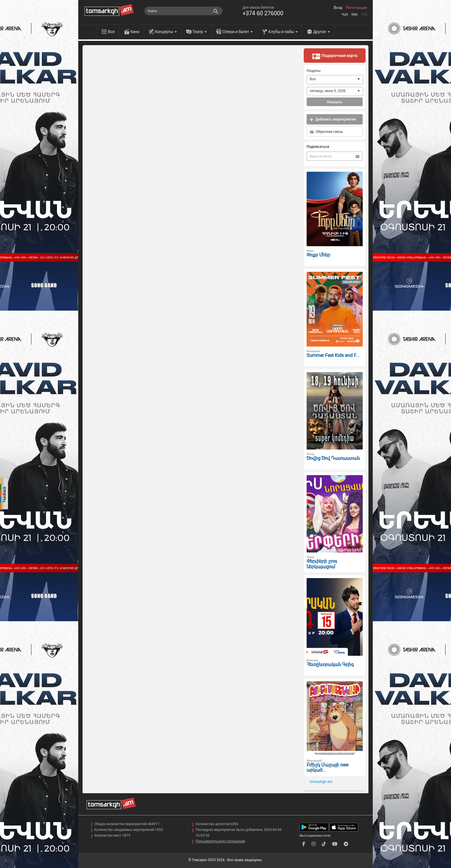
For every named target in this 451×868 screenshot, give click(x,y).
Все (111, 32)
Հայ (345, 15)
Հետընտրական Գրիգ (330, 665)
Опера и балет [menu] (238, 32)
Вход (338, 8)
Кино (135, 32)
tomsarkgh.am (321, 782)
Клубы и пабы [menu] (283, 32)
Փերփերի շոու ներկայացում (322, 564)
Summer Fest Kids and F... (333, 355)
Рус (365, 15)
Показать (335, 102)
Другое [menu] (321, 32)
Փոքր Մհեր (318, 255)
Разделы (314, 71)
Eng (355, 15)
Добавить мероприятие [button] (333, 120)
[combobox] (335, 80)
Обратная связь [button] (326, 132)
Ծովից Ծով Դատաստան (333, 458)
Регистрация (356, 8)
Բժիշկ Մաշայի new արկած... (328, 768)
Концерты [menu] (166, 32)
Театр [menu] (200, 32)
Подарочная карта (335, 56)
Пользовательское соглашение (220, 841)
